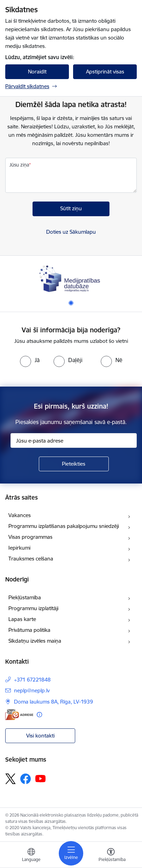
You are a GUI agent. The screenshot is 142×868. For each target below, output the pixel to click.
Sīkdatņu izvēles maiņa (35, 641)
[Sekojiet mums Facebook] (26, 779)
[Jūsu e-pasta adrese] (74, 440)
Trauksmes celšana (31, 559)
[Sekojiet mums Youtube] (41, 778)
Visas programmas (30, 537)
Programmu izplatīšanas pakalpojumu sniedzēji (64, 526)
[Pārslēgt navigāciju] (71, 853)
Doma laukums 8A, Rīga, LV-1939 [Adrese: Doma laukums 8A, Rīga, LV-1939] (54, 702)
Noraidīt (37, 72)
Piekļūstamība (25, 597)
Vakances (20, 515)
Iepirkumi (19, 548)
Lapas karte (22, 619)
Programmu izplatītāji (33, 608)
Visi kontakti (40, 736)
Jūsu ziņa (19, 165)
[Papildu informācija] (39, 715)
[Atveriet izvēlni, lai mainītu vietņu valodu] (31, 856)
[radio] (30, 360)
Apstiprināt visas (105, 72)
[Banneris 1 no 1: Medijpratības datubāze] (71, 278)
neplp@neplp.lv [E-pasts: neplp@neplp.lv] (32, 690)
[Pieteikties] (74, 464)
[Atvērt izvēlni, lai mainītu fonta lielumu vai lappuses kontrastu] (111, 856)
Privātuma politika (29, 630)
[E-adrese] (19, 715)
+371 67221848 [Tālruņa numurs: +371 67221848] (32, 680)
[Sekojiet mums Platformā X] (10, 779)
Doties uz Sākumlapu (71, 232)
